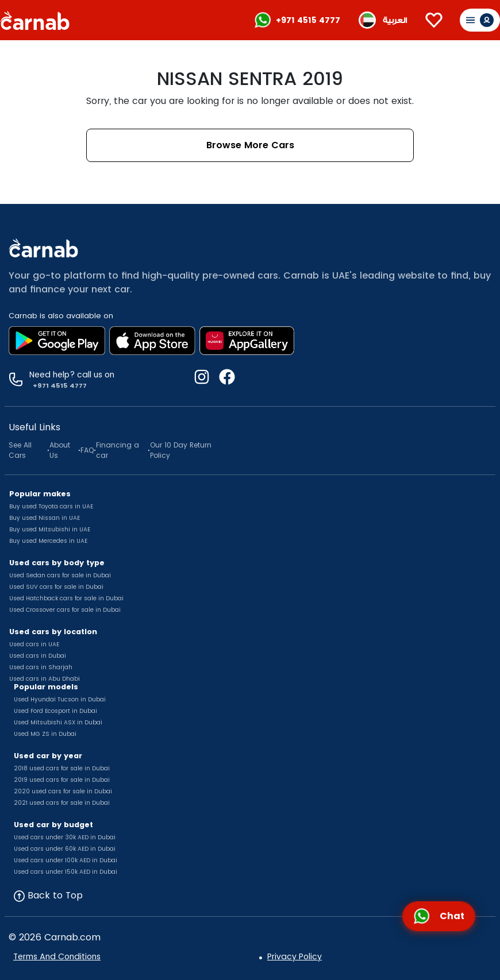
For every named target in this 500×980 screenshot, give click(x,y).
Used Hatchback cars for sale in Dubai (66, 598)
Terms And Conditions (57, 956)
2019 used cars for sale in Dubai (62, 780)
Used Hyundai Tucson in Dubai (60, 699)
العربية (395, 20)
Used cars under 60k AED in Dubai (65, 849)
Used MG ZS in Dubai (45, 734)
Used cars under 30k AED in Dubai (65, 837)
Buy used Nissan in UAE (45, 518)
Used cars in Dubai (38, 656)
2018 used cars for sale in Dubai (62, 768)
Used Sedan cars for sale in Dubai (60, 575)
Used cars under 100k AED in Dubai (66, 860)
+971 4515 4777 (308, 20)
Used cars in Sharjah (41, 667)
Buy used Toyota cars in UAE (51, 506)
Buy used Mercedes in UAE (48, 541)
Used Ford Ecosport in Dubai (55, 711)
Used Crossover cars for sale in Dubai (65, 610)
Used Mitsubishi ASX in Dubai (58, 722)
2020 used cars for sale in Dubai (63, 791)
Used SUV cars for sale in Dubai (56, 587)
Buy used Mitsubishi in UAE (50, 529)
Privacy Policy (295, 956)
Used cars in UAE (34, 644)
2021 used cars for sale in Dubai (62, 803)
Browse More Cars (250, 145)
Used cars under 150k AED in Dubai (66, 872)
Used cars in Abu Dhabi (45, 679)
